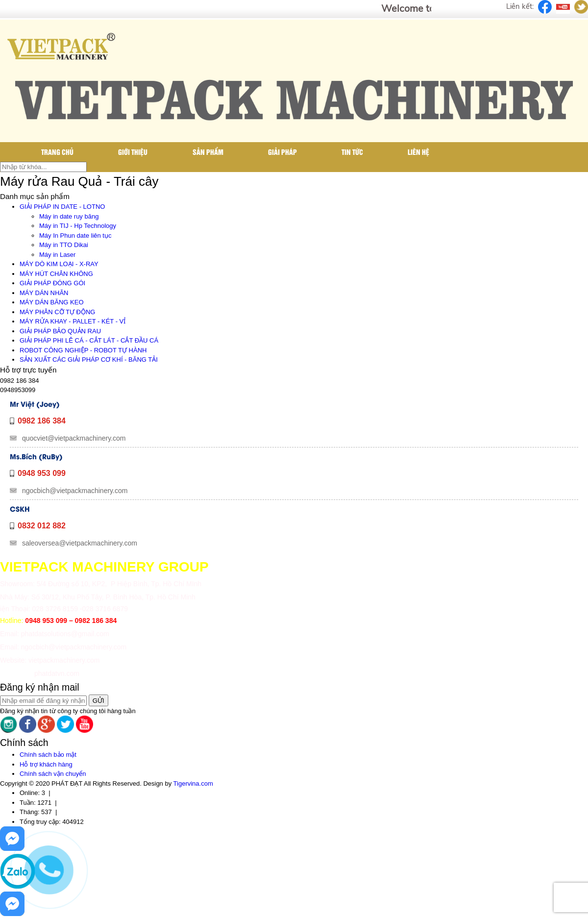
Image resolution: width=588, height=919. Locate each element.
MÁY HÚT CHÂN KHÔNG (56, 274)
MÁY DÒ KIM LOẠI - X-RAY (59, 264)
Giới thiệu (133, 152)
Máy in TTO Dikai (64, 245)
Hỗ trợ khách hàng (46, 764)
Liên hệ (418, 152)
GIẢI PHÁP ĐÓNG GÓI (52, 283)
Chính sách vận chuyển (53, 774)
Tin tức (352, 152)
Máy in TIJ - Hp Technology (78, 226)
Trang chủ (57, 152)
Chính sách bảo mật (48, 755)
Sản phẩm (208, 152)
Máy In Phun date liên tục (75, 236)
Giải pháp (282, 152)
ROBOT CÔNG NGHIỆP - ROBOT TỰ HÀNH (83, 350)
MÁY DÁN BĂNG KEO (52, 302)
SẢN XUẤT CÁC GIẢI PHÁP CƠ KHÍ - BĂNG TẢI (89, 360)
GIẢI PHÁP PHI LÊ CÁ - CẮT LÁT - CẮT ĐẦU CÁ (89, 340)
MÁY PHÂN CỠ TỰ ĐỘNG (57, 312)
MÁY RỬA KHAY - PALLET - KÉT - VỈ (73, 321)
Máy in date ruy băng (69, 216)
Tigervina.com (193, 783)
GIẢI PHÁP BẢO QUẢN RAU (60, 331)
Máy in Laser (57, 255)
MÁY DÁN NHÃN (44, 293)
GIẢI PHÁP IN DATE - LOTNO (62, 207)
